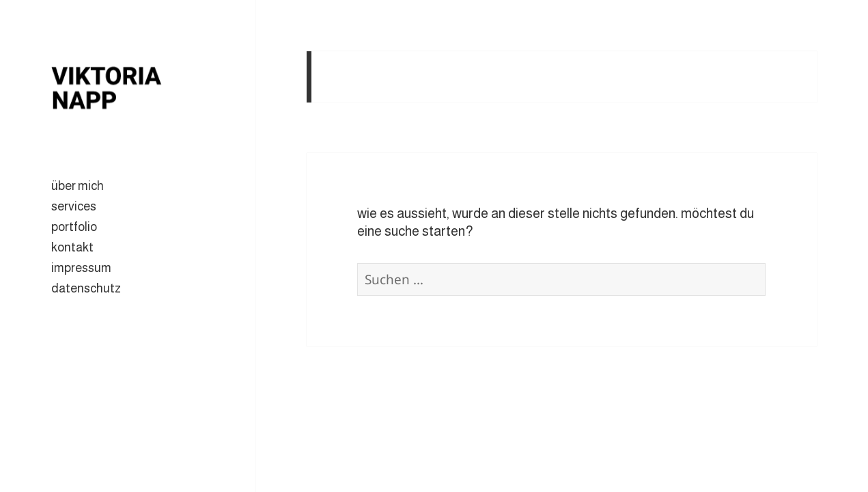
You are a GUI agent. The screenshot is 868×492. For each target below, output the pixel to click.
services (74, 206)
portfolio (74, 227)
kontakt (72, 247)
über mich (78, 186)
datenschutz (86, 288)
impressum (81, 268)
